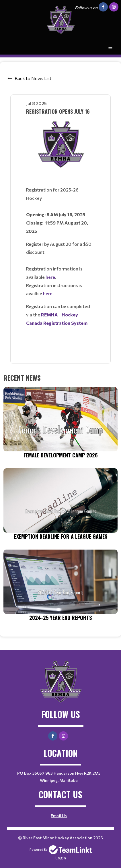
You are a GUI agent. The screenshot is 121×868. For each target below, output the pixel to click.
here (50, 277)
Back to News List (33, 78)
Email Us (59, 816)
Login (61, 858)
